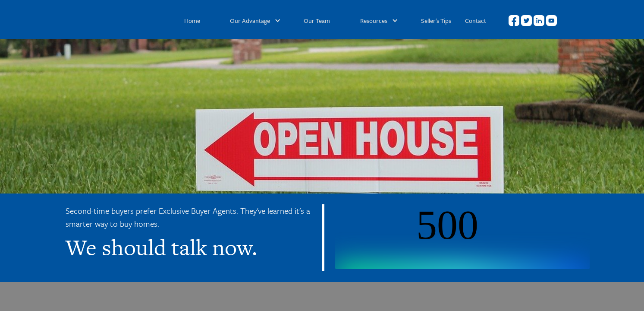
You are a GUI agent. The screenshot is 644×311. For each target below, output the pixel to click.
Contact (476, 21)
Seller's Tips (436, 21)
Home (192, 21)
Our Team (317, 21)
